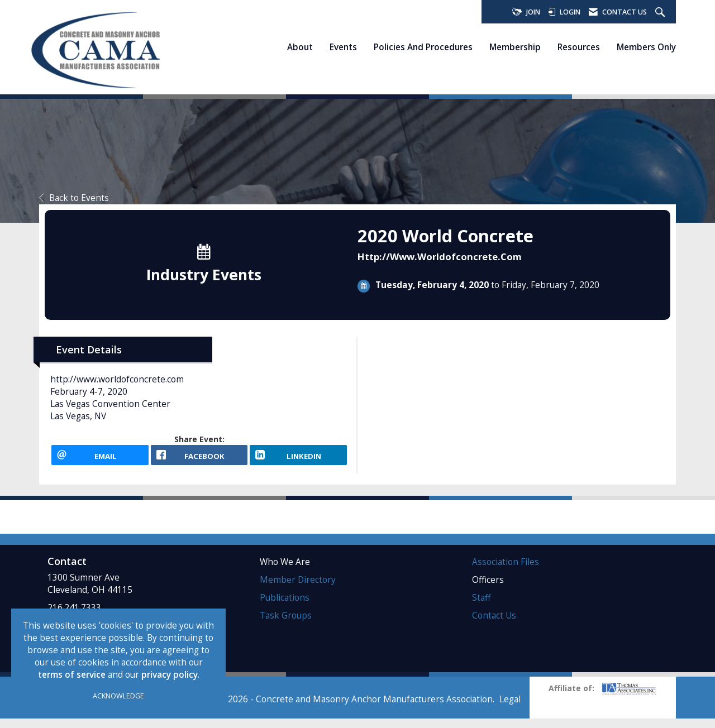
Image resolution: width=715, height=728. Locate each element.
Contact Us (494, 624)
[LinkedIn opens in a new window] (298, 459)
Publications (285, 607)
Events (343, 47)
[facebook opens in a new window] (199, 459)
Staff (481, 607)
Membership (515, 47)
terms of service (72, 675)
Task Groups (286, 624)
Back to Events (74, 198)
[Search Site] (661, 13)
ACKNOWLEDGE (118, 696)
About (300, 47)
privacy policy (170, 675)
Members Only (646, 47)
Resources (579, 47)
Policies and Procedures (423, 47)
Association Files (506, 571)
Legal (510, 709)
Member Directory (298, 589)
